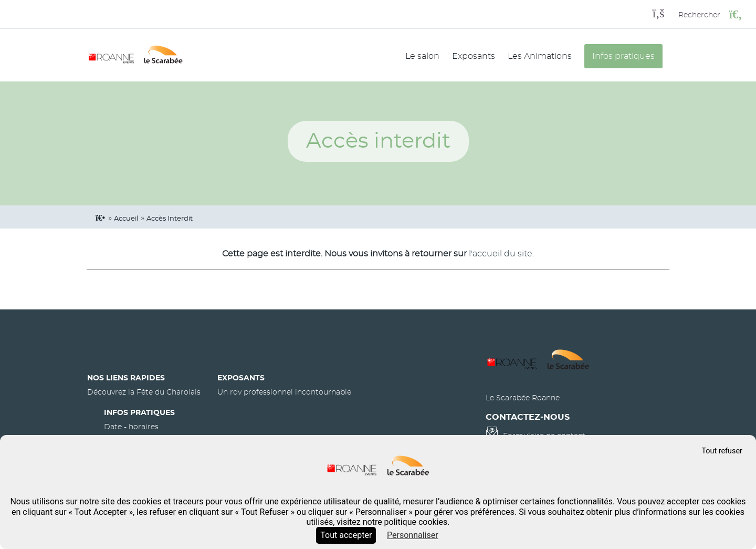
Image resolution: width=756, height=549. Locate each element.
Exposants (474, 56)
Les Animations (540, 56)
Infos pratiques (623, 56)
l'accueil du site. (501, 254)
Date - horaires (131, 427)
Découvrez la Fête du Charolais (144, 392)
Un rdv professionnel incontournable (284, 392)
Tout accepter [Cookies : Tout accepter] (346, 535)
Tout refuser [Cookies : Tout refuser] (722, 451)
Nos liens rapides (126, 378)
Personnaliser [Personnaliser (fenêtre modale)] (413, 535)
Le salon (422, 56)
